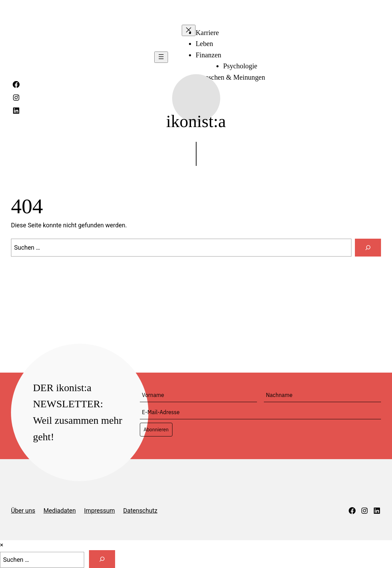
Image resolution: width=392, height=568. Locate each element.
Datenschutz (141, 510)
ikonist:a (196, 121)
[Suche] (102, 559)
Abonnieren (156, 430)
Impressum (100, 510)
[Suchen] (368, 248)
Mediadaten (60, 510)
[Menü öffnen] (161, 57)
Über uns (23, 510)
